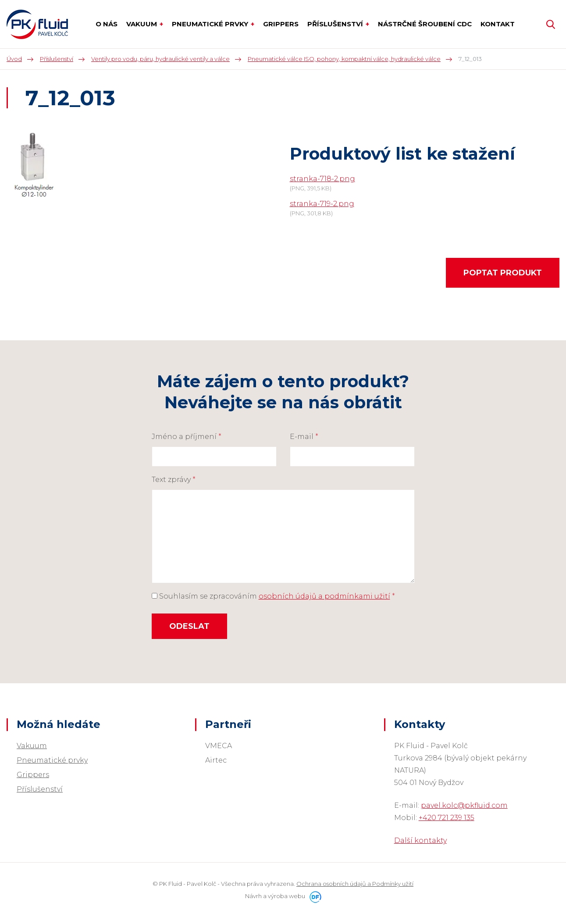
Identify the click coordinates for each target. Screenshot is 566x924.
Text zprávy (174, 480)
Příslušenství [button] (336, 24)
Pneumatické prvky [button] (211, 24)
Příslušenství (40, 789)
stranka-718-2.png (322, 179)
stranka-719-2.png (322, 204)
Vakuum (32, 746)
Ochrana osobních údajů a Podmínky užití (355, 884)
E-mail (304, 437)
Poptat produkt (503, 273)
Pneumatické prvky (52, 760)
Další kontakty (420, 840)
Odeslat (189, 626)
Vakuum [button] (142, 24)
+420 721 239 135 (447, 818)
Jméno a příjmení (187, 437)
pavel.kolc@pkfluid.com (464, 805)
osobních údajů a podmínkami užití (324, 596)
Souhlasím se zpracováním (273, 596)
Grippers (33, 775)
